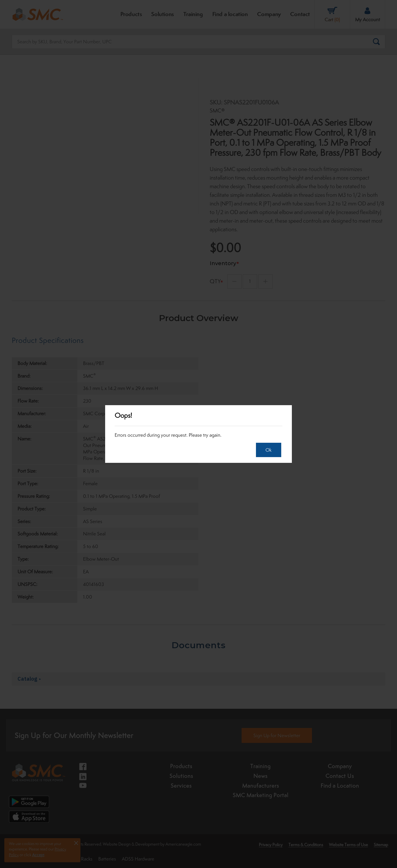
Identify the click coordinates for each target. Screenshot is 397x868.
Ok (267, 450)
